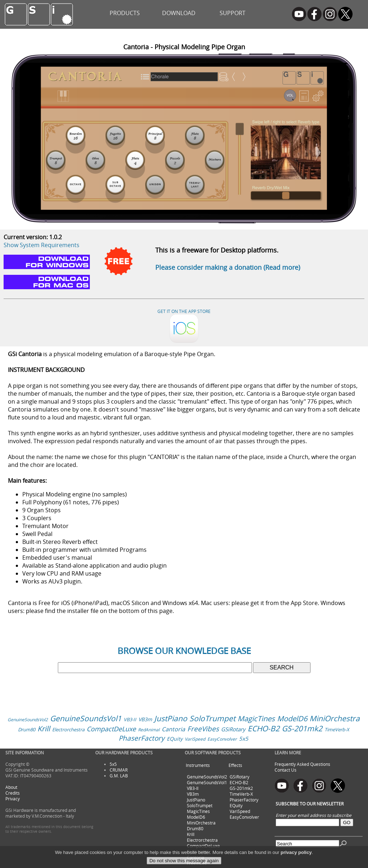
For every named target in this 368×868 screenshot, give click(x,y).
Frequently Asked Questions (302, 764)
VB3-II (130, 719)
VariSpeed (195, 739)
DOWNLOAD (179, 13)
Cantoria (173, 729)
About (11, 787)
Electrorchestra (68, 730)
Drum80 (27, 730)
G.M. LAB (119, 776)
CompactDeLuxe (111, 729)
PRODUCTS (125, 13)
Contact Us (286, 770)
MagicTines (256, 719)
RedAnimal (149, 730)
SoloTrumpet (212, 718)
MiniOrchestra (335, 718)
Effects (235, 765)
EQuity (175, 739)
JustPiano (171, 718)
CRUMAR (119, 770)
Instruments (198, 765)
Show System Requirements (42, 245)
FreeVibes (203, 729)
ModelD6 (292, 719)
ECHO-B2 (264, 728)
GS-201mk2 (302, 728)
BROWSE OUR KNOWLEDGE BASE (184, 651)
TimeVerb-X (337, 730)
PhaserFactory (142, 738)
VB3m (145, 719)
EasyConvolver (222, 739)
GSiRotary (233, 729)
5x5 (244, 739)
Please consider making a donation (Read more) (228, 267)
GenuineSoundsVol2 (28, 719)
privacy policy (296, 862)
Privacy (13, 799)
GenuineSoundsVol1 (86, 718)
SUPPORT (233, 13)
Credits (13, 793)
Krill (44, 729)
